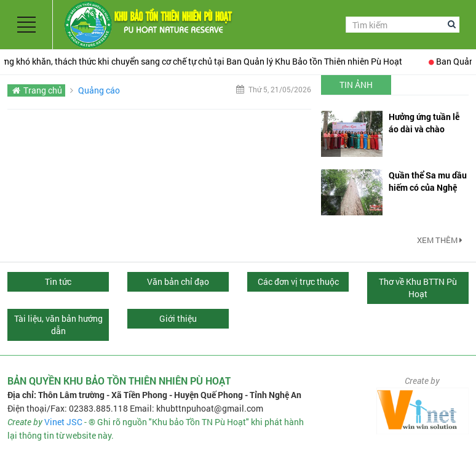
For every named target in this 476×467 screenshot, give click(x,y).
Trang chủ (43, 90)
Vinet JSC (63, 422)
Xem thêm (440, 240)
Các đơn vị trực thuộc (298, 281)
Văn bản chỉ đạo (178, 281)
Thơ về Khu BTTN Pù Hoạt (418, 288)
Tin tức (58, 281)
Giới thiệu (178, 318)
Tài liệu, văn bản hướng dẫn (58, 325)
